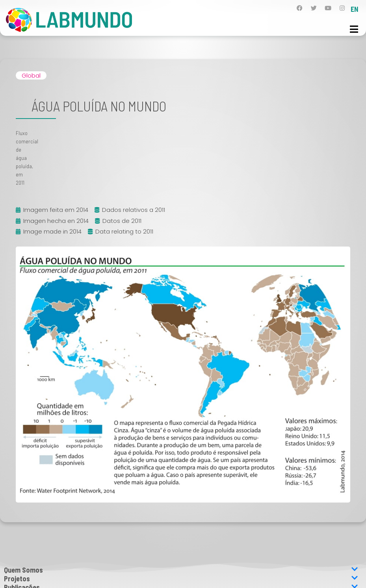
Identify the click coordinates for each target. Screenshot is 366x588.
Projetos (181, 579)
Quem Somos (181, 570)
